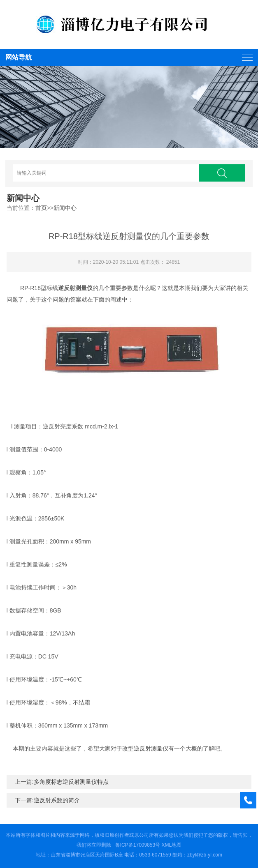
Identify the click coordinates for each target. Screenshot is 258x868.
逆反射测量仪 (151, 748)
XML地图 (172, 845)
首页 (41, 208)
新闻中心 (65, 208)
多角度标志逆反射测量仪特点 (71, 782)
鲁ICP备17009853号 (138, 845)
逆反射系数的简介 (57, 800)
